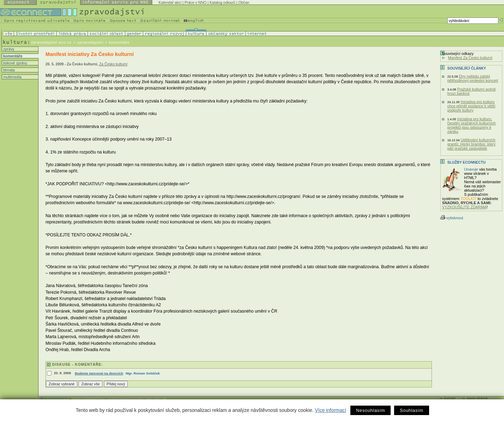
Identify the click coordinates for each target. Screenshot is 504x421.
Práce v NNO (195, 2)
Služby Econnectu (466, 162)
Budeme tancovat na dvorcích (99, 373)
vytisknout (452, 218)
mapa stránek (477, 398)
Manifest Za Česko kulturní (470, 58)
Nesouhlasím (370, 410)
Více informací (331, 410)
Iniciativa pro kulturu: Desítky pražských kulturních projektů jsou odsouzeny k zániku (471, 125)
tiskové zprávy (15, 63)
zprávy (8, 49)
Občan (244, 2)
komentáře (12, 56)
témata (8, 70)
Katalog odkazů (222, 2)
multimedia (12, 77)
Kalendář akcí (170, 2)
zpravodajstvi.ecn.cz (51, 42)
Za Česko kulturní (113, 64)
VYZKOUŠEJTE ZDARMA (464, 207)
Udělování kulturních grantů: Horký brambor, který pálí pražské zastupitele (471, 144)
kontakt (450, 398)
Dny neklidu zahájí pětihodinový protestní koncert (473, 78)
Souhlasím (411, 410)
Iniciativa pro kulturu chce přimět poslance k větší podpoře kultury (471, 106)
